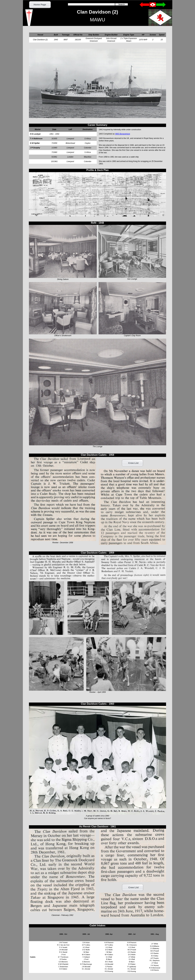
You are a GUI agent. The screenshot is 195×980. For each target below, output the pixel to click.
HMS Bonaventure (122, 134)
